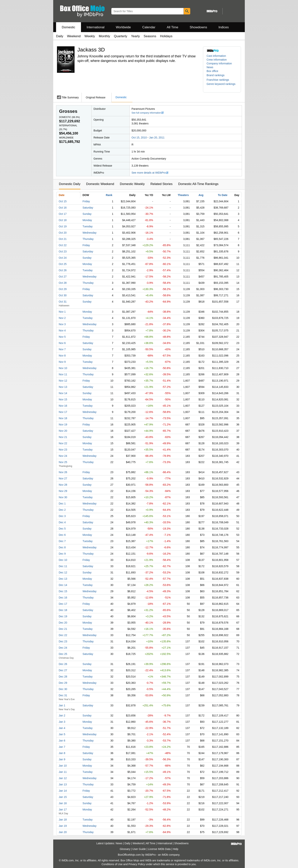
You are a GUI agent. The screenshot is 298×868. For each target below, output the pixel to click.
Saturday (88, 208)
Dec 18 (63, 610)
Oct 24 (63, 258)
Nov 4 (62, 330)
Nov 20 (63, 431)
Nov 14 (63, 393)
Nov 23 (63, 450)
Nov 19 (63, 425)
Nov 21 (63, 437)
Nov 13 (63, 387)
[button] (217, 75)
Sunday (87, 214)
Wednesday (90, 233)
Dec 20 (63, 623)
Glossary (125, 849)
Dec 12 (63, 572)
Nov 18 (63, 418)
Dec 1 (62, 504)
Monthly (105, 36)
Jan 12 (63, 778)
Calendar (149, 27)
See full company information (148, 113)
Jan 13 (63, 784)
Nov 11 (63, 374)
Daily (60, 36)
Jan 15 (63, 797)
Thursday (88, 239)
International (96, 27)
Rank (109, 195)
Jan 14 (63, 791)
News (210, 67)
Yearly (135, 36)
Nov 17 (63, 412)
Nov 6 (62, 343)
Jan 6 (62, 741)
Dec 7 (62, 541)
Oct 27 (63, 277)
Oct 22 (63, 245)
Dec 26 (63, 664)
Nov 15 (63, 399)
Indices (224, 27)
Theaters (183, 195)
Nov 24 (63, 456)
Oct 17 (63, 214)
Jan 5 (62, 734)
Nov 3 (62, 324)
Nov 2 (62, 318)
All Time (173, 27)
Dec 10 (63, 560)
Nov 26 (63, 472)
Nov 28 (63, 485)
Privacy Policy (137, 864)
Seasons (150, 36)
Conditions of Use (112, 864)
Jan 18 (63, 820)
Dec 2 (62, 510)
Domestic (69, 27)
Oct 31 (63, 302)
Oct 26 (63, 270)
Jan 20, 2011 (157, 138)
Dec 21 (63, 629)
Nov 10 (63, 368)
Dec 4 (62, 522)
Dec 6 (62, 535)
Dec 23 (63, 641)
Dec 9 (62, 554)
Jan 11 (63, 772)
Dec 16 (63, 598)
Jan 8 (62, 753)
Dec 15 (63, 591)
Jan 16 (63, 803)
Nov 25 (63, 462)
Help (176, 849)
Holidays (166, 36)
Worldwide (123, 27)
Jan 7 (62, 747)
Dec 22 (63, 635)
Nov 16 (63, 406)
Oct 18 (63, 220)
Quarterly (120, 36)
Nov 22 (63, 443)
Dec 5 (62, 529)
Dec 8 (62, 547)
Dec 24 (63, 648)
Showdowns (198, 27)
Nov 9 (62, 362)
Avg (201, 195)
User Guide (139, 849)
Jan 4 (62, 728)
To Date (223, 195)
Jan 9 (62, 759)
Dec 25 (63, 654)
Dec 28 (63, 677)
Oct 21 (63, 239)
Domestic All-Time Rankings (198, 184)
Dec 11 (63, 566)
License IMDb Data (159, 849)
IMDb (165, 855)
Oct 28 (63, 283)
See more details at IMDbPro (150, 173)
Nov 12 (63, 381)
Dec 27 (63, 670)
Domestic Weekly (132, 184)
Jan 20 (63, 832)
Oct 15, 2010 (139, 138)
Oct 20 (63, 233)
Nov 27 (63, 478)
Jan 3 (62, 722)
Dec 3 (62, 516)
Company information (219, 63)
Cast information (216, 56)
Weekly (90, 36)
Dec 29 (63, 683)
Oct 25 (63, 264)
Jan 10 (63, 766)
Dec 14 (63, 585)
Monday (87, 220)
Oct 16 (63, 208)
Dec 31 (63, 695)
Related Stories (161, 184)
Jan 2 (62, 715)
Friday (86, 201)
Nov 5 (62, 337)
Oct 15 (63, 201)
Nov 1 (62, 312)
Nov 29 (63, 491)
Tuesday (88, 226)
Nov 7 (62, 349)
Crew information (217, 60)
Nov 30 (63, 497)
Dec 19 (63, 616)
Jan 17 (63, 810)
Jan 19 (63, 826)
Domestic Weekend (100, 184)
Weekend (74, 36)
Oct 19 (63, 226)
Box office (212, 71)
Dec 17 (63, 604)
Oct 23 (63, 251)
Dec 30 (63, 689)
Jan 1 (62, 705)
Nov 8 (62, 356)
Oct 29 (63, 289)
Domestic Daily (70, 184)
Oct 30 (63, 295)
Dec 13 (63, 579)
